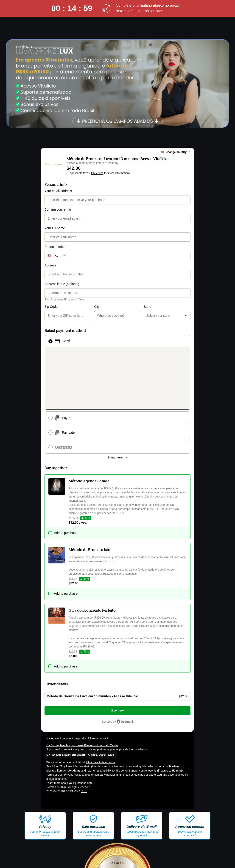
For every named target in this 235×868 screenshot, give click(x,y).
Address (50, 265)
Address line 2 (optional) (62, 284)
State (123, 307)
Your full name (55, 228)
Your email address (58, 191)
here (90, 729)
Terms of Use (55, 721)
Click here (97, 173)
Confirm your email (58, 209)
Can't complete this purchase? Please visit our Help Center (82, 691)
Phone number (55, 247)
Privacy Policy (73, 721)
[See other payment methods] (117, 404)
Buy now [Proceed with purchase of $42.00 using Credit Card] (117, 657)
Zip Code (51, 307)
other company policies (102, 721)
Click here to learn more (101, 708)
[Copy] (80, 701)
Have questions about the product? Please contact (77, 684)
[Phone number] (130, 256)
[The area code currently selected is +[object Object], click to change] (57, 256)
